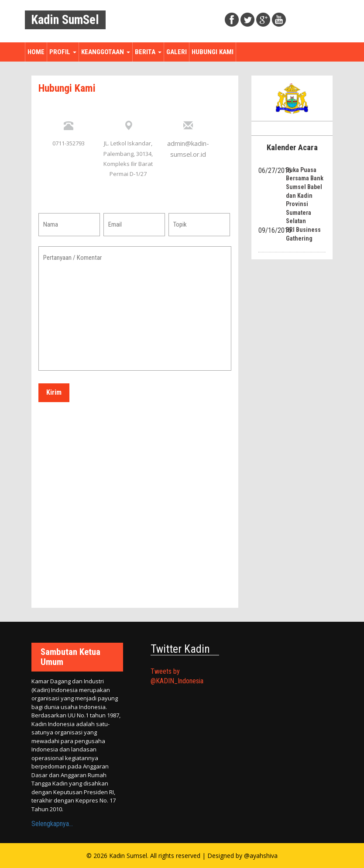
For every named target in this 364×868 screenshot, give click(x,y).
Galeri (177, 52)
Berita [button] (148, 52)
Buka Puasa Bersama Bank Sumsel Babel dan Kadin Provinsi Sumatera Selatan (305, 196)
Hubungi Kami (213, 52)
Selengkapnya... (52, 824)
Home (36, 52)
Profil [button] (63, 52)
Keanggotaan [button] (106, 52)
